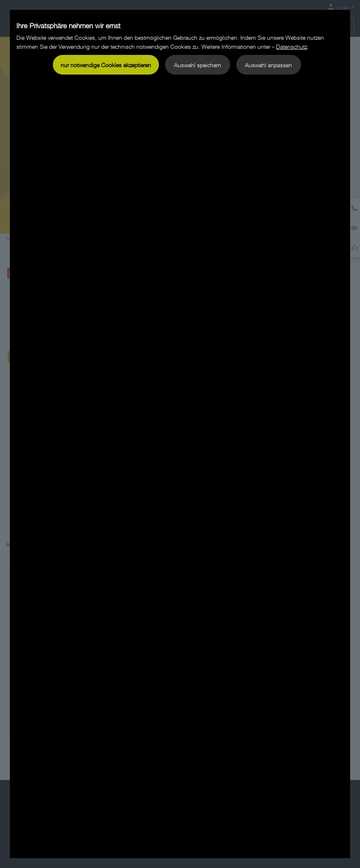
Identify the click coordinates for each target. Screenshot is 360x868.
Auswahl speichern (198, 65)
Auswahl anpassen (268, 65)
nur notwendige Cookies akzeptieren (106, 65)
